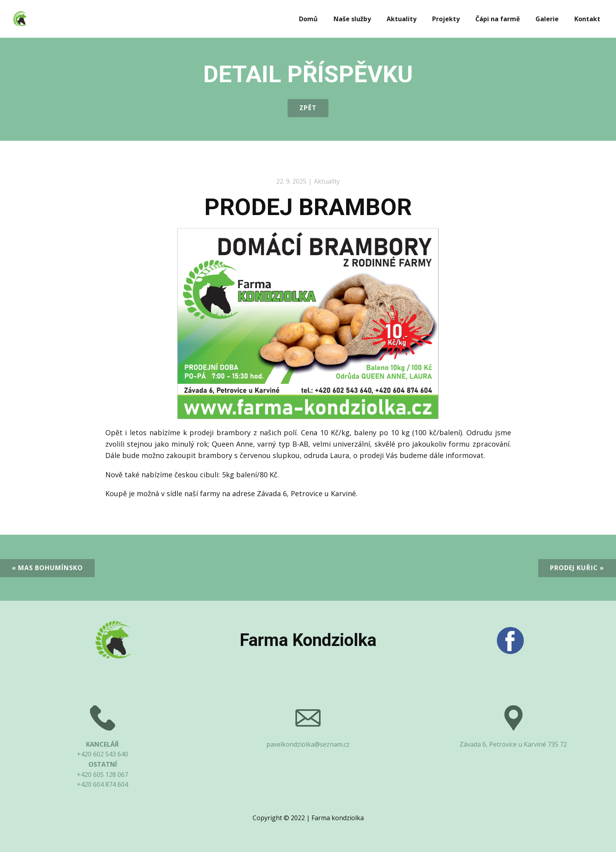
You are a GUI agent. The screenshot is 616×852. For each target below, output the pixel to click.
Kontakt (587, 19)
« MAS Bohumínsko (47, 568)
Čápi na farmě (498, 19)
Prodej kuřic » (577, 568)
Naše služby (352, 19)
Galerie (547, 19)
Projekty (446, 19)
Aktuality (401, 19)
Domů (308, 19)
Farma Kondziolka (308, 640)
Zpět (308, 108)
